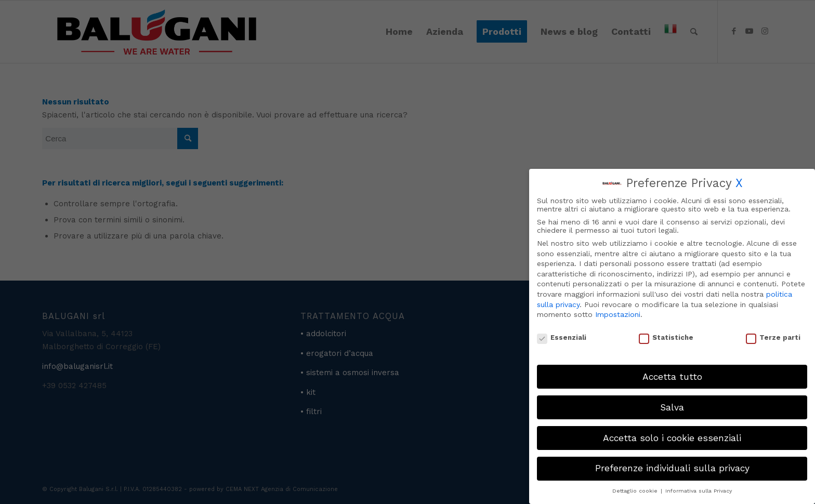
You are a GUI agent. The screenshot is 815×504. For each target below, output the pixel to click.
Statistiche (666, 337)
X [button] (739, 183)
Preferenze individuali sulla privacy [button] (672, 468)
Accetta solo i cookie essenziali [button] (672, 438)
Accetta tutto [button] (672, 377)
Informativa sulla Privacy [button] (699, 491)
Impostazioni (618, 314)
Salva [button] (672, 407)
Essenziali (562, 337)
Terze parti (773, 337)
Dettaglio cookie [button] (636, 491)
